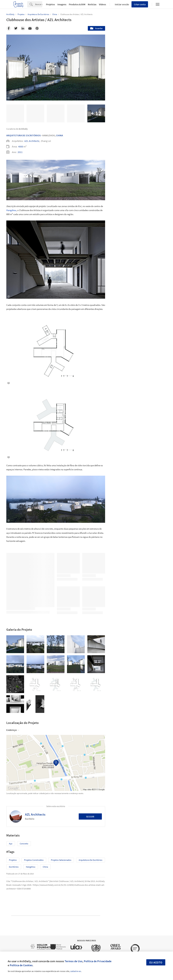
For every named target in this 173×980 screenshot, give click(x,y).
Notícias (92, 4)
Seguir (90, 816)
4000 (21, 146)
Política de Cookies (21, 965)
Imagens (62, 4)
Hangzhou (11, 210)
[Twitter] (16, 28)
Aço (11, 844)
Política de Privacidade (98, 961)
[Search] (39, 4)
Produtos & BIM (77, 4)
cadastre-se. (76, 971)
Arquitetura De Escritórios (24, 135)
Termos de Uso (74, 961)
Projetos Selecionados (61, 860)
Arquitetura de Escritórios (91, 860)
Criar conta (140, 4)
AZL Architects (32, 141)
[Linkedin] (23, 28)
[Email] (30, 28)
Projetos (50, 4)
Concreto (24, 844)
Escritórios (14, 867)
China (59, 135)
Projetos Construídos (34, 860)
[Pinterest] (37, 28)
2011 (20, 152)
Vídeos (102, 4)
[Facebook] (9, 28)
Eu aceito (156, 962)
